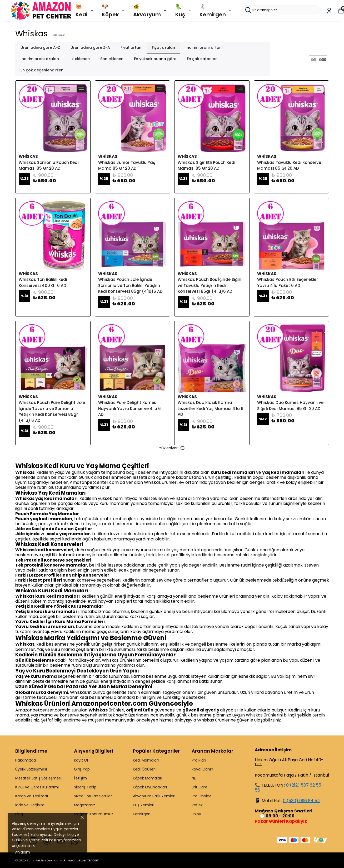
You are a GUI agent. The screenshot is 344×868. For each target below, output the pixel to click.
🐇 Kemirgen (216, 11)
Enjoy (196, 814)
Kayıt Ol (81, 760)
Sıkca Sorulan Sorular (93, 796)
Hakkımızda (26, 760)
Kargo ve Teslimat (32, 796)
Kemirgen (142, 814)
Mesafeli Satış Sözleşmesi (38, 778)
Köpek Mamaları (148, 778)
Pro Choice (202, 796)
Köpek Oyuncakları (150, 787)
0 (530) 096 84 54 (301, 801)
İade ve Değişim (30, 805)
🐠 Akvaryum (150, 11)
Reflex (197, 805)
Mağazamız (84, 805)
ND (194, 778)
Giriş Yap (82, 769)
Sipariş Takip (85, 787)
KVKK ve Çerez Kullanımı (37, 787)
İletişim (80, 778)
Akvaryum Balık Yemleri (154, 796)
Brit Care (200, 787)
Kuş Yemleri (144, 805)
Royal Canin (202, 769)
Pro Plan (199, 760)
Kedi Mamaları (146, 760)
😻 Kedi (85, 11)
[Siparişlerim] (329, 11)
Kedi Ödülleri (144, 769)
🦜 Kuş (183, 11)
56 (257, 790)
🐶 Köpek (114, 11)
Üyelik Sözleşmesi (31, 769)
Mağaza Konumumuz (94, 814)
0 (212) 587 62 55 (304, 785)
